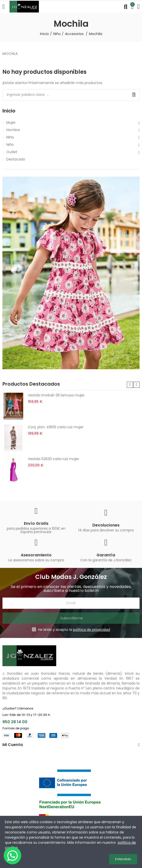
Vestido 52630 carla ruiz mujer (54, 459)
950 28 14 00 (15, 722)
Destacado (16, 159)
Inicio (9, 111)
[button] (130, 385)
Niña (10, 137)
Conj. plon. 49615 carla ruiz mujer (56, 427)
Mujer (11, 122)
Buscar (134, 95)
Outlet (12, 152)
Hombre (13, 130)
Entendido (123, 859)
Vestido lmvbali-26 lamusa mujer (56, 395)
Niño (10, 145)
